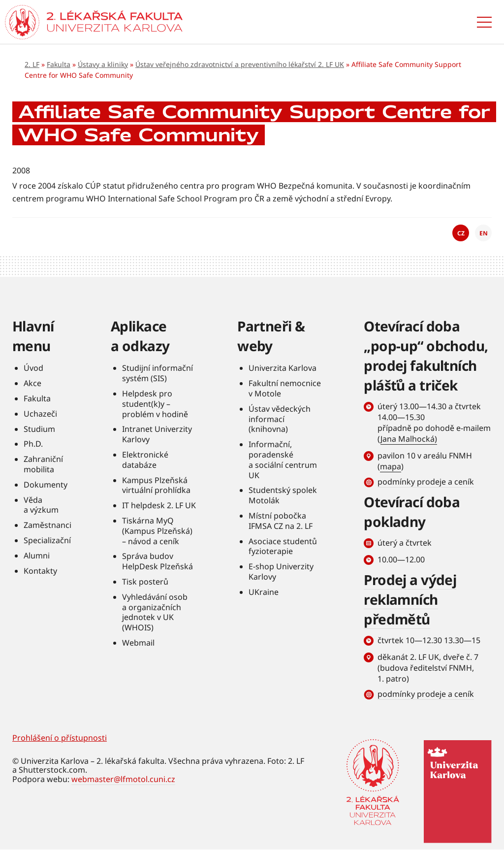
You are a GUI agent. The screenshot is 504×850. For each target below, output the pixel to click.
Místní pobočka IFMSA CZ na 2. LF (281, 521)
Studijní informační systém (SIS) (157, 373)
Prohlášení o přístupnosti (60, 738)
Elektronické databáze (145, 460)
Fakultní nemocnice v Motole (285, 388)
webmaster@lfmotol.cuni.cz (123, 779)
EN (484, 233)
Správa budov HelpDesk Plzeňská (157, 561)
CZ (461, 233)
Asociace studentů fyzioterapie (283, 546)
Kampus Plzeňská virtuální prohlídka (156, 485)
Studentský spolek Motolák (283, 495)
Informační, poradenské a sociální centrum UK (283, 459)
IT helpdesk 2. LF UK (159, 505)
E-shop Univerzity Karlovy (281, 572)
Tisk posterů (145, 582)
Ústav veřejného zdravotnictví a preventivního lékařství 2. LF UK (240, 64)
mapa (391, 466)
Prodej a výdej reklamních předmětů (410, 599)
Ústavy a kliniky (103, 64)
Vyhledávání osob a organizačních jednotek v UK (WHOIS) (155, 612)
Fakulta (59, 64)
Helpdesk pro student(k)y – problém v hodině (155, 404)
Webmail (138, 643)
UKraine (264, 592)
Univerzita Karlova (283, 368)
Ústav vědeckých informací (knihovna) (280, 419)
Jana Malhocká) (409, 439)
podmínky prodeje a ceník (426, 482)
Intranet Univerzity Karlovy (157, 434)
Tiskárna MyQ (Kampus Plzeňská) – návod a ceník (157, 531)
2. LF (32, 64)
